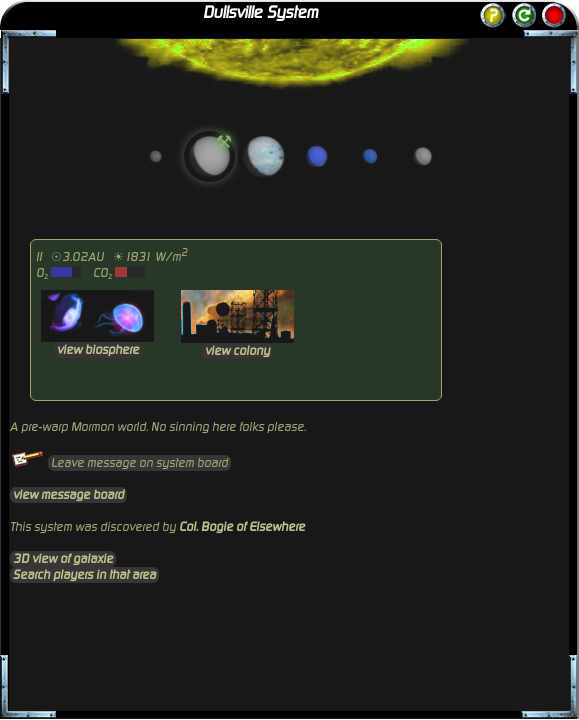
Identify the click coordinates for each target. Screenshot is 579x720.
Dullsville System (260, 13)
